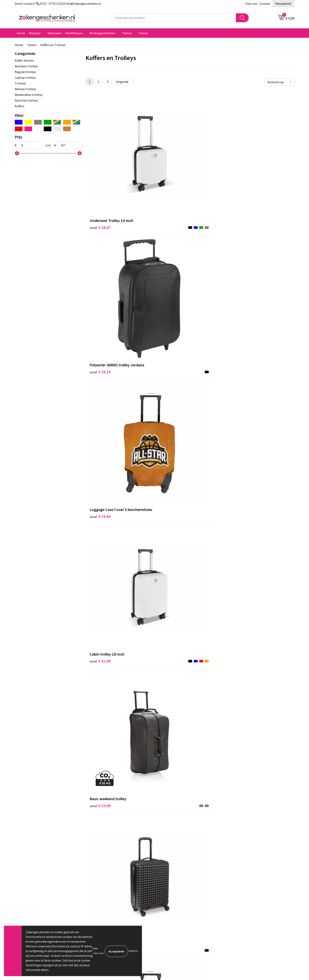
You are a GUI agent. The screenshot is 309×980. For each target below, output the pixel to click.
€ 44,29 (170, 800)
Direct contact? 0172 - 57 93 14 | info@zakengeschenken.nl (58, 4)
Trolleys (20, 83)
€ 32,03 (239, 439)
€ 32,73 (100, 525)
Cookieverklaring (240, 880)
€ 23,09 (170, 261)
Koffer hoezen (24, 60)
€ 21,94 (100, 261)
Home (21, 33)
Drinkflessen (74, 33)
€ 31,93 (170, 439)
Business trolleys (26, 66)
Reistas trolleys (25, 89)
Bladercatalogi (100, 874)
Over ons (251, 4)
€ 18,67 (100, 169)
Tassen (143, 33)
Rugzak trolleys (25, 72)
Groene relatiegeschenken (108, 886)
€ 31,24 (100, 439)
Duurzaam (54, 33)
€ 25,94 (100, 352)
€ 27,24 (170, 352)
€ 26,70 (239, 261)
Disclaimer (236, 892)
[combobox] (173, 18)
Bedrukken (97, 892)
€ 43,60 (100, 794)
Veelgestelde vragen (104, 910)
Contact (265, 4)
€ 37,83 (170, 622)
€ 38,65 (239, 617)
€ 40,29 (239, 708)
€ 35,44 (100, 617)
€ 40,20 (170, 708)
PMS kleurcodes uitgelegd (107, 898)
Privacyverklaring (241, 886)
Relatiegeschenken (102, 33)
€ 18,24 (170, 169)
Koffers (20, 106)
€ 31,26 (239, 347)
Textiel (127, 33)
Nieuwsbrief (283, 4)
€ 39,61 (100, 708)
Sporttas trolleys (26, 100)
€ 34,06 (170, 525)
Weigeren (133, 951)
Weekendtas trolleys (29, 95)
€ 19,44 (239, 175)
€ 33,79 (239, 531)
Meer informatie (98, 951)
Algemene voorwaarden (245, 874)
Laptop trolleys (25, 78)
